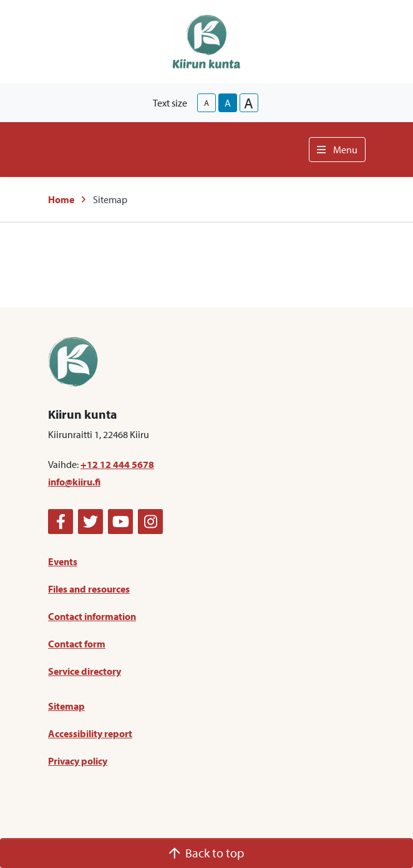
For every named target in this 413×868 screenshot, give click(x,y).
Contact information (92, 616)
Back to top (206, 853)
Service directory (85, 671)
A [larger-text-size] (249, 103)
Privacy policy (78, 761)
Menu (337, 150)
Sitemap (66, 706)
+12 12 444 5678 (117, 464)
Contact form (77, 644)
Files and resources (89, 589)
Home (61, 199)
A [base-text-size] (228, 103)
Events (63, 561)
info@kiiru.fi (74, 482)
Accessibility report (90, 733)
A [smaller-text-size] (206, 103)
